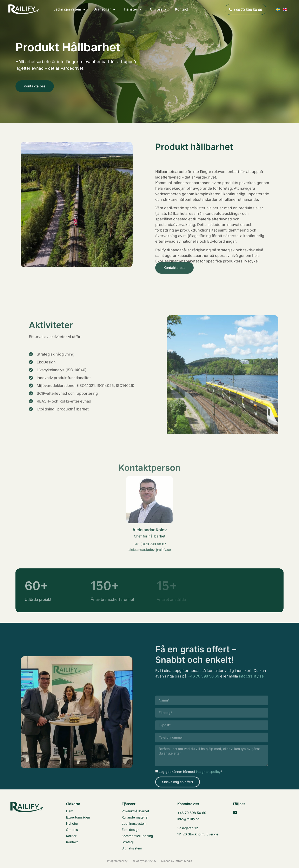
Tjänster (133, 9)
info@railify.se (251, 685)
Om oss (158, 9)
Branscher (104, 9)
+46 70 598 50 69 (203, 685)
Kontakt (182, 9)
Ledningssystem (69, 9)
